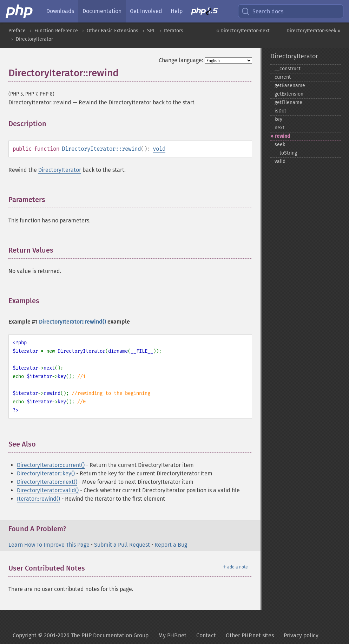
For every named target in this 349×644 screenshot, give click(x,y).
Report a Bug (171, 545)
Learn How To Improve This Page (49, 545)
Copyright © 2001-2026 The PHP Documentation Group (81, 635)
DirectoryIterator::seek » (314, 31)
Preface (17, 31)
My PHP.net (172, 635)
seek (280, 145)
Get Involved (146, 11)
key (278, 119)
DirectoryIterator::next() (47, 482)
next (279, 128)
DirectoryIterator (34, 39)
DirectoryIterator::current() (51, 465)
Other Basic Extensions (113, 31)
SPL (151, 31)
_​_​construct (288, 69)
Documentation (102, 11)
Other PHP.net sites (250, 635)
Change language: (181, 60)
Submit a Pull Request (122, 545)
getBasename (290, 86)
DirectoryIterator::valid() (48, 490)
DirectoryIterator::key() (46, 473)
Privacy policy (301, 635)
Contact (206, 635)
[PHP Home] (20, 11)
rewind (282, 136)
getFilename (288, 102)
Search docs (262, 11)
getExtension (289, 94)
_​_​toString (286, 153)
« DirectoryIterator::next (243, 31)
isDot (280, 111)
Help (177, 11)
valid (280, 161)
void (159, 149)
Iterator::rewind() (38, 499)
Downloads (60, 11)
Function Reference (56, 31)
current (283, 77)
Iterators (174, 31)
